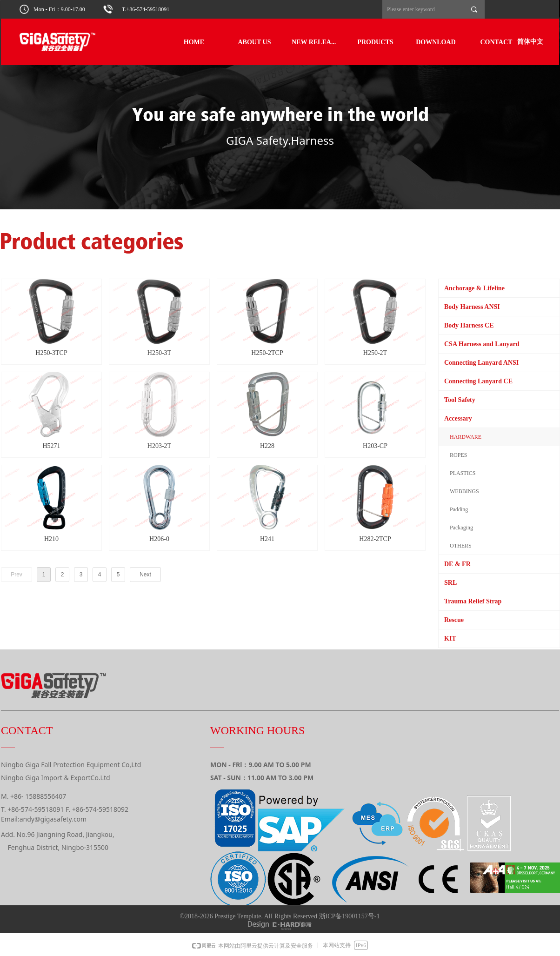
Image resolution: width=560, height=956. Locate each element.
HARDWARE (466, 437)
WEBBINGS (464, 491)
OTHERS (461, 546)
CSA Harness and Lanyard (482, 344)
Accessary (458, 418)
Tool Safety (460, 400)
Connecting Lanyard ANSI (481, 363)
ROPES (458, 455)
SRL (450, 583)
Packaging (461, 528)
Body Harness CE (469, 325)
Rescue (454, 620)
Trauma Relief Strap (473, 601)
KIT (450, 638)
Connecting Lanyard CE (478, 381)
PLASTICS (463, 473)
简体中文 (530, 42)
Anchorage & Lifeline (474, 288)
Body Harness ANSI (472, 307)
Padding (459, 509)
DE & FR (457, 564)
